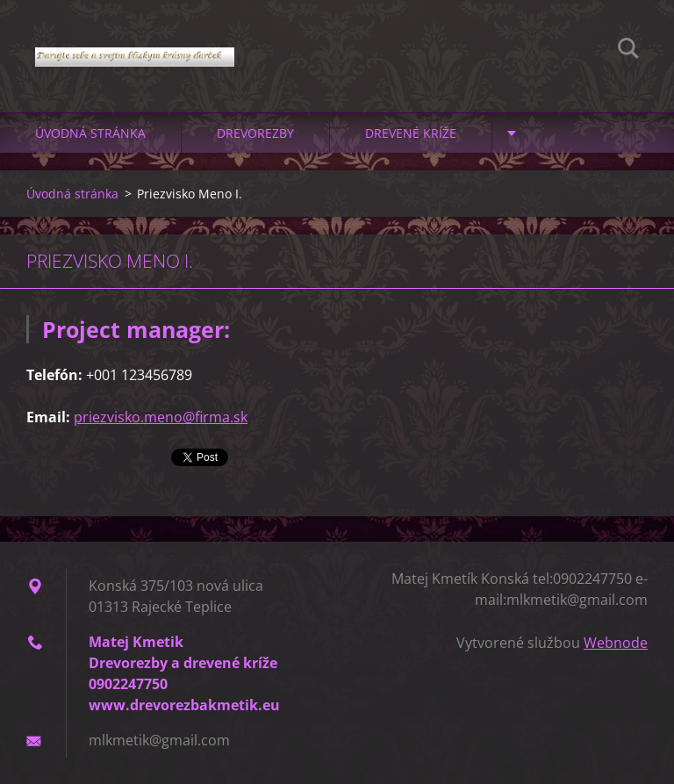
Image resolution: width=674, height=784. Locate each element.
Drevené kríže (411, 133)
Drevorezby (255, 133)
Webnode (616, 643)
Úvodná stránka (90, 133)
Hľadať (628, 51)
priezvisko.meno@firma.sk (161, 417)
